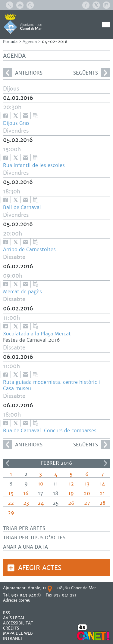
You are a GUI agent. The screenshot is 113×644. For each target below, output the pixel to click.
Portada (10, 42)
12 (71, 484)
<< (8, 463)
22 (11, 503)
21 (102, 493)
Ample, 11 (37, 588)
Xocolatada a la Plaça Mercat (37, 334)
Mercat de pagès (22, 292)
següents (92, 73)
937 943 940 (24, 595)
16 (26, 493)
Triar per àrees (24, 528)
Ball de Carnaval (22, 207)
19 (71, 493)
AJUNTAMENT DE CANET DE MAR (23, 24)
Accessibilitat (18, 623)
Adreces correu (17, 600)
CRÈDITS (11, 628)
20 (87, 493)
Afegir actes (40, 568)
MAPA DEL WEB (18, 633)
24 (41, 503)
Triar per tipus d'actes (34, 538)
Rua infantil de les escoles (34, 165)
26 (71, 503)
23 (26, 503)
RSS (6, 613)
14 (102, 484)
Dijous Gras (16, 123)
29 (11, 513)
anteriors (23, 73)
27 (87, 503)
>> (105, 463)
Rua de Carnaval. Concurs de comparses (50, 431)
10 (41, 484)
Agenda (30, 42)
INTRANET (13, 638)
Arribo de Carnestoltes (29, 250)
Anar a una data (25, 547)
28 (102, 503)
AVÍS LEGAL (14, 618)
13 (87, 484)
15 (11, 493)
